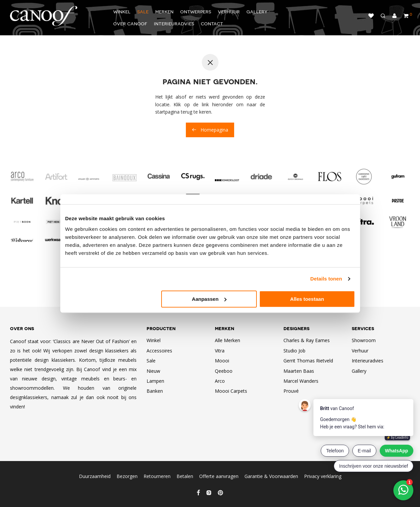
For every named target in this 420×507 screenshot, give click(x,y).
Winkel (122, 11)
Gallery (257, 11)
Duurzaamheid (95, 476)
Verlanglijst (371, 16)
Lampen (155, 381)
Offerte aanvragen (219, 476)
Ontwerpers (196, 11)
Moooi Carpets (231, 391)
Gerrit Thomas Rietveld (308, 361)
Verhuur (229, 11)
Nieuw (153, 371)
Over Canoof (130, 23)
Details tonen (326, 279)
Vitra (220, 351)
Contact (212, 23)
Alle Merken (227, 340)
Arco (220, 381)
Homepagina (210, 130)
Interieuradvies (174, 23)
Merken (164, 11)
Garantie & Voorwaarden (271, 476)
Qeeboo (224, 371)
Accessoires (159, 351)
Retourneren (157, 476)
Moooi (222, 361)
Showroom (364, 340)
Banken (155, 391)
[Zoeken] (383, 16)
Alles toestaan (307, 299)
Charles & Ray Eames (307, 340)
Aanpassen (209, 299)
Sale (143, 11)
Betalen (185, 476)
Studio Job (294, 351)
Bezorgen (127, 476)
